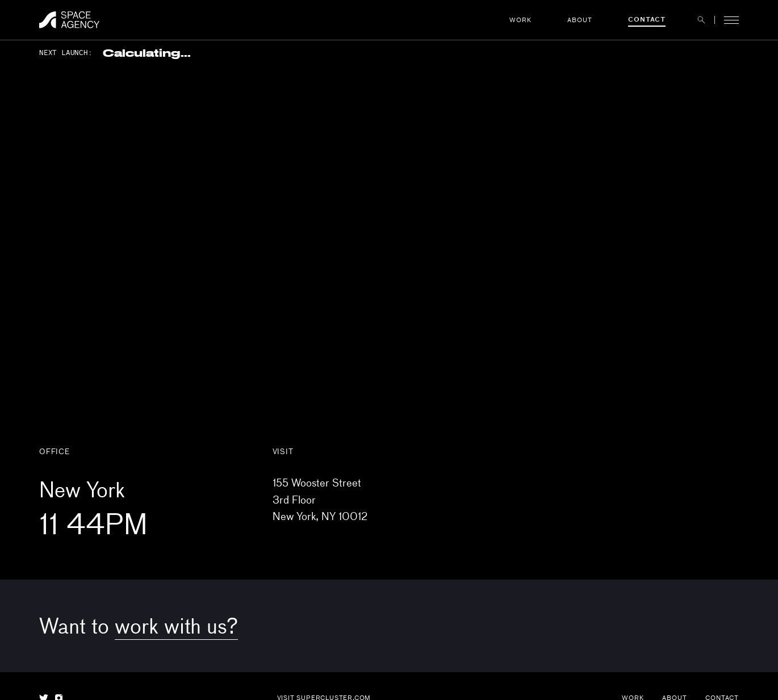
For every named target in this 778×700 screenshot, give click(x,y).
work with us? (176, 625)
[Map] (389, 241)
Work (520, 20)
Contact (647, 19)
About (580, 20)
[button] (701, 20)
